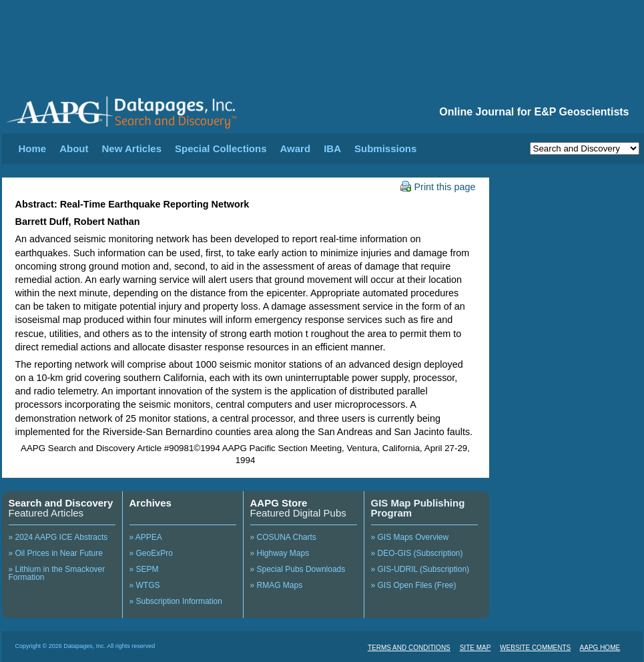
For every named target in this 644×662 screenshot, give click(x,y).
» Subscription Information (176, 601)
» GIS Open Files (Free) (414, 585)
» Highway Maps (280, 553)
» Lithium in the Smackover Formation (57, 573)
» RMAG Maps (277, 585)
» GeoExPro (151, 553)
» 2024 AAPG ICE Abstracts (58, 537)
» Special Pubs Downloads (298, 569)
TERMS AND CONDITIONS (409, 648)
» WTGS (145, 585)
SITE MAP (475, 648)
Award (296, 148)
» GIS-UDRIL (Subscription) (420, 569)
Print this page (438, 187)
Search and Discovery (61, 503)
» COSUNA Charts (283, 537)
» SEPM (144, 569)
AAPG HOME (600, 648)
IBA (332, 148)
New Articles (132, 148)
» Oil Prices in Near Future (56, 553)
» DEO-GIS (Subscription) (417, 553)
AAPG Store (279, 503)
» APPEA (146, 537)
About (74, 148)
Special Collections (221, 148)
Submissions (385, 148)
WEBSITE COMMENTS (535, 648)
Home (33, 148)
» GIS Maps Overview (410, 537)
